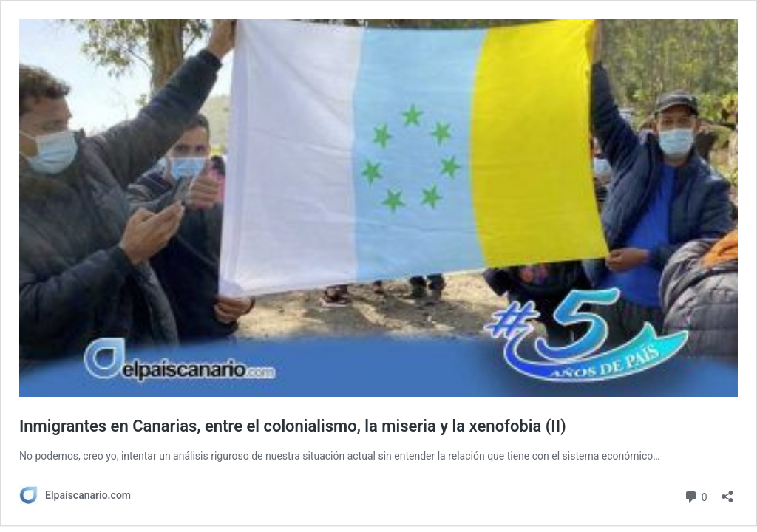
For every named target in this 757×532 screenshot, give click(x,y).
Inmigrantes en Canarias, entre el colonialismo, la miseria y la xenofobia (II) (293, 426)
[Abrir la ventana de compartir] (727, 492)
